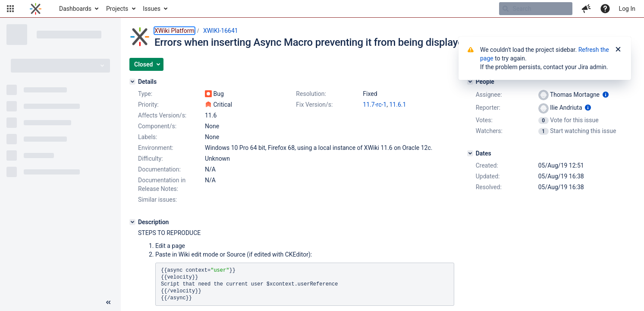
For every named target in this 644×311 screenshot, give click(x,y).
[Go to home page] (36, 9)
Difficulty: (151, 159)
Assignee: (489, 95)
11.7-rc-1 (375, 105)
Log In (627, 9)
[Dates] (470, 153)
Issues (152, 9)
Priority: (148, 105)
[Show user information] (606, 95)
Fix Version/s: (314, 105)
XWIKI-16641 (221, 31)
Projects (117, 9)
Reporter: (488, 108)
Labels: (148, 137)
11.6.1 (397, 105)
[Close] (618, 50)
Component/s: (157, 126)
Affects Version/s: (162, 115)
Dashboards (75, 9)
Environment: (156, 148)
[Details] (132, 82)
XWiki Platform (174, 31)
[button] (10, 9)
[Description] (132, 222)
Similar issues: (157, 200)
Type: (145, 94)
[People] (470, 82)
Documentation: (159, 169)
